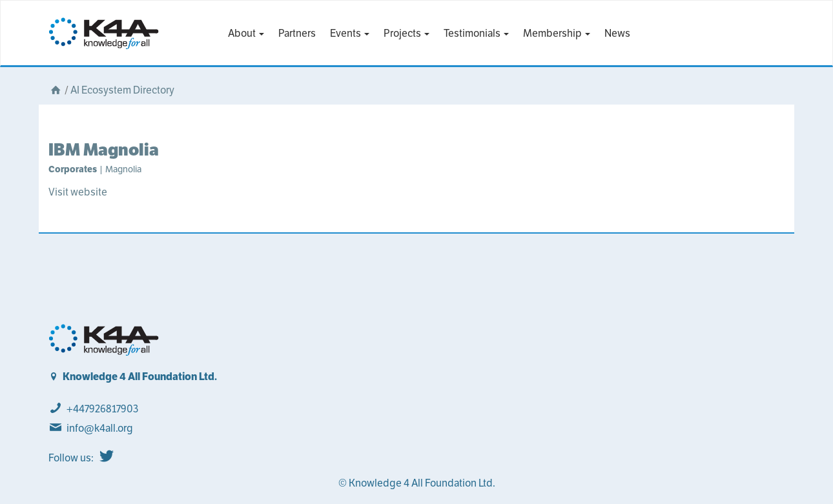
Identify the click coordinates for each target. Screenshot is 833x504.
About (246, 33)
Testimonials (476, 33)
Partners (297, 33)
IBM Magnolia (104, 149)
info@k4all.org (100, 428)
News (617, 33)
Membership (557, 33)
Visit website (78, 192)
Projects (406, 33)
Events (350, 33)
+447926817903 (102, 409)
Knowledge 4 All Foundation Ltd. (140, 377)
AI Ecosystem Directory (122, 90)
